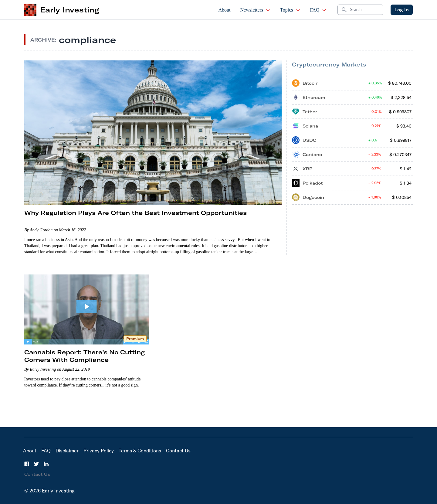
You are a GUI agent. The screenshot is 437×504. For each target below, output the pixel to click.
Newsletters (256, 10)
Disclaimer (67, 451)
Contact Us (178, 451)
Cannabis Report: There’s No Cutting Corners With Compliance (85, 356)
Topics (290, 10)
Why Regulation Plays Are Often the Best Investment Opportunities (136, 213)
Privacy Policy (99, 451)
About (225, 10)
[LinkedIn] (46, 464)
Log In (402, 10)
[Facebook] (27, 464)
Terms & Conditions (140, 451)
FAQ (318, 10)
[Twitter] (36, 464)
